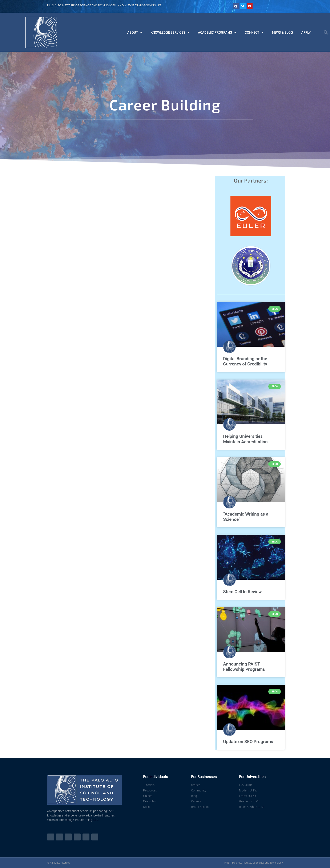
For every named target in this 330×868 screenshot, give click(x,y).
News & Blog (283, 32)
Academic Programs (217, 32)
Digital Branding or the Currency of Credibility (245, 361)
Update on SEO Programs (248, 742)
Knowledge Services (170, 32)
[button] (326, 32)
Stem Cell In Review (242, 592)
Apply (306, 32)
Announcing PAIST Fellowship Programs (244, 667)
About (135, 32)
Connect (254, 32)
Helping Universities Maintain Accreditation (245, 439)
